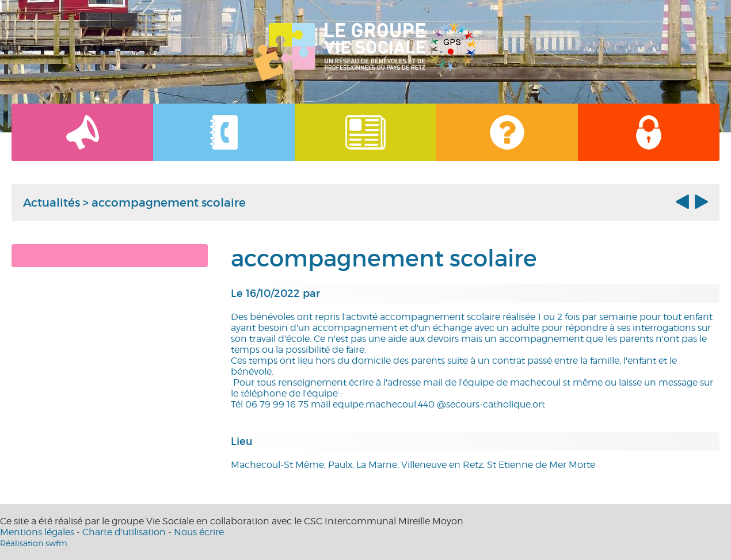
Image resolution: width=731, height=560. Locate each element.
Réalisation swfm (34, 543)
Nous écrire (199, 532)
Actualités (52, 203)
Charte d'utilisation (124, 532)
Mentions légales (37, 532)
